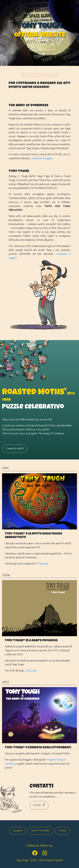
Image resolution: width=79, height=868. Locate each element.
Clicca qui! (43, 564)
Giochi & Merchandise (40, 831)
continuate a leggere (42, 159)
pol (51, 42)
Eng (28, 42)
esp (35, 42)
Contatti (62, 831)
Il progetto (18, 831)
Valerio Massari (54, 860)
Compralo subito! (15, 449)
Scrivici (39, 805)
